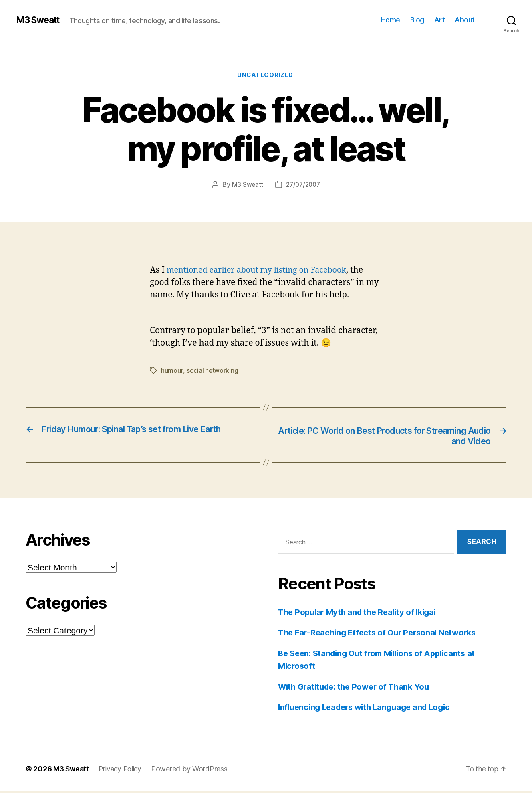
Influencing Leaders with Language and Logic (369, 709)
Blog (417, 20)
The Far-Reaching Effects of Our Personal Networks (382, 634)
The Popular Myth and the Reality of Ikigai (361, 614)
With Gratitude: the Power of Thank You (358, 688)
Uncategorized (266, 76)
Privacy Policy (123, 770)
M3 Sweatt (40, 20)
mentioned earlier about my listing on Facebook (262, 271)
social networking (212, 371)
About (465, 20)
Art (440, 20)
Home (391, 20)
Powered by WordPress (194, 770)
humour (172, 371)
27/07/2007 (303, 186)
